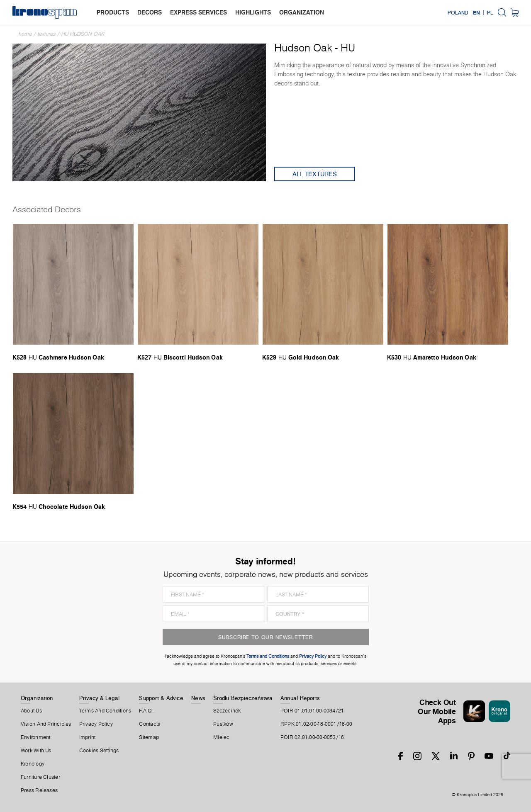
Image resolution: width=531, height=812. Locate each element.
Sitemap (149, 737)
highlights (253, 12)
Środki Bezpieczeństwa (243, 698)
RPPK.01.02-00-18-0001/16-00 (316, 724)
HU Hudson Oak (83, 34)
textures (47, 34)
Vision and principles (46, 724)
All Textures (315, 174)
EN (476, 12)
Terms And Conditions (105, 711)
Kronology (33, 764)
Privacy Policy (96, 724)
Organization (37, 698)
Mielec (221, 737)
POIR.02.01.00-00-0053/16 (312, 737)
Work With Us (36, 751)
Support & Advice (161, 698)
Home (25, 34)
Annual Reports (300, 698)
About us (31, 711)
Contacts (150, 724)
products (113, 12)
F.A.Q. (146, 711)
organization (302, 12)
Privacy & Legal (99, 698)
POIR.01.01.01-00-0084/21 (312, 711)
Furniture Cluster (40, 777)
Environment (35, 737)
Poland (458, 12)
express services (199, 12)
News (198, 698)
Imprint (88, 737)
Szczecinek (227, 711)
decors (150, 12)
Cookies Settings (99, 751)
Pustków (223, 724)
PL (490, 12)
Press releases (39, 790)
